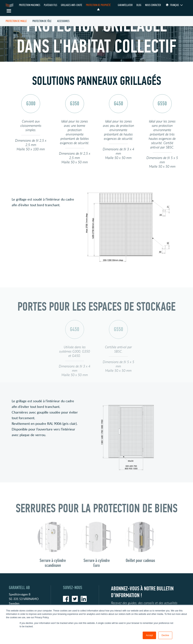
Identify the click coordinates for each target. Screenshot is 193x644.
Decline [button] (165, 635)
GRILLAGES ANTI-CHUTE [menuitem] (72, 5)
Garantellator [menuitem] (125, 5)
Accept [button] (149, 635)
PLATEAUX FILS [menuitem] (51, 5)
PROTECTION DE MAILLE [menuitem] (16, 21)
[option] (31, 128)
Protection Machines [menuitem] (30, 5)
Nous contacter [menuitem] (153, 5)
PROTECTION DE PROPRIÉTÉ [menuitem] (98, 5)
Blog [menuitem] (139, 5)
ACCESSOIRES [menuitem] (63, 21)
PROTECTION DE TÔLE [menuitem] (42, 21)
